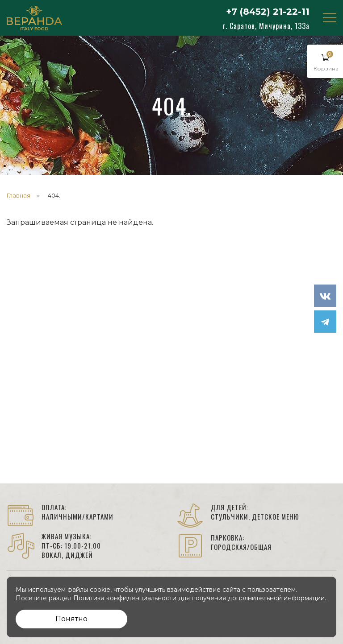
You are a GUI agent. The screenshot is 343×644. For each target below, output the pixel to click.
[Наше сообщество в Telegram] (325, 322)
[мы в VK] (325, 296)
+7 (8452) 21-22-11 (268, 12)
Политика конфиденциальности (125, 598)
